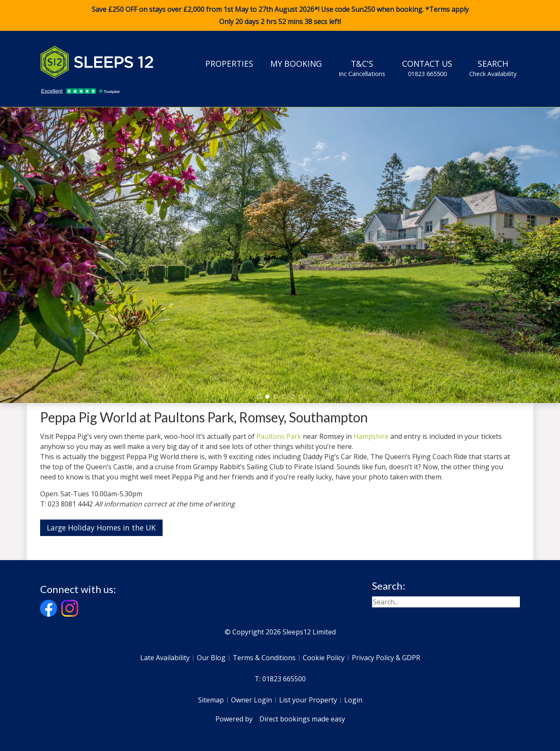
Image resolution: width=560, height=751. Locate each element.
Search (493, 68)
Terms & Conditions (264, 658)
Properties (229, 64)
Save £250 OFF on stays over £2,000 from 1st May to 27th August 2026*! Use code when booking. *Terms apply (280, 16)
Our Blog (211, 658)
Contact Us (427, 68)
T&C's (362, 68)
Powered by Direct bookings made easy (280, 719)
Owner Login (251, 700)
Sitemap (211, 700)
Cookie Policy (324, 658)
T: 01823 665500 (280, 679)
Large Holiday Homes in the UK (101, 528)
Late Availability (165, 658)
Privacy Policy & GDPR (386, 658)
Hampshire (371, 436)
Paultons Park (279, 436)
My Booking (296, 64)
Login (353, 700)
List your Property (308, 700)
